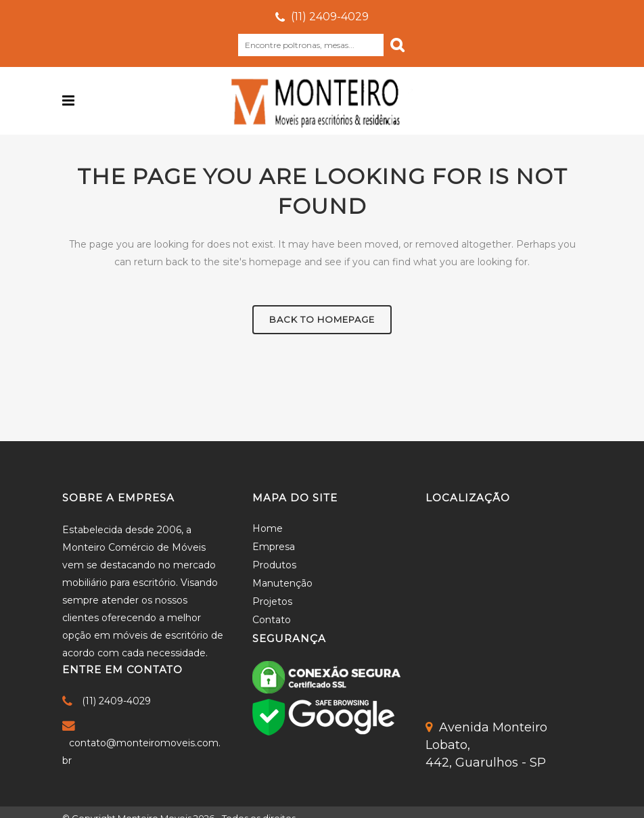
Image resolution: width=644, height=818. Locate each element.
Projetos (272, 601)
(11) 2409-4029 (330, 17)
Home (268, 528)
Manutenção (282, 583)
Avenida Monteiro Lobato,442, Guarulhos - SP (486, 745)
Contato (272, 620)
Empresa (274, 547)
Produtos (274, 565)
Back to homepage (322, 319)
